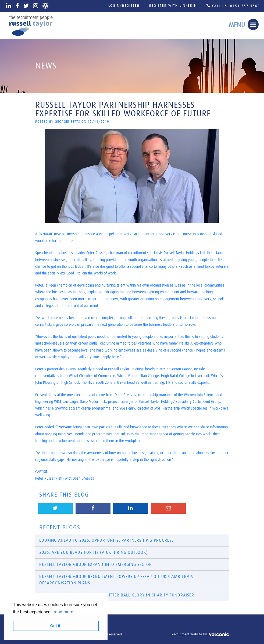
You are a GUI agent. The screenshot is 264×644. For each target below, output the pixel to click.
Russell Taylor (31, 26)
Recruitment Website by (200, 634)
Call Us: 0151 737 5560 (233, 6)
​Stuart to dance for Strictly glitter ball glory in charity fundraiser (117, 595)
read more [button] (64, 612)
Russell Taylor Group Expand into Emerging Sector (96, 565)
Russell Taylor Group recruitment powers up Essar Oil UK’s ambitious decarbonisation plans (116, 580)
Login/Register (124, 6)
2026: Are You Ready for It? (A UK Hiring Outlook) (94, 552)
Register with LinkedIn (173, 6)
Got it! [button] (56, 626)
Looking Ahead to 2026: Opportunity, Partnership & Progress (106, 540)
